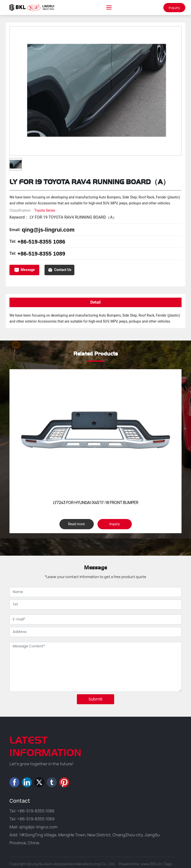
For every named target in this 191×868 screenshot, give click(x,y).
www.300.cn (151, 864)
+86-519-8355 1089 (41, 254)
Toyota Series (45, 210)
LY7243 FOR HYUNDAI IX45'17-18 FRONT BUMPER (96, 503)
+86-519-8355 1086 (41, 242)
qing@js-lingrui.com (48, 230)
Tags (168, 864)
